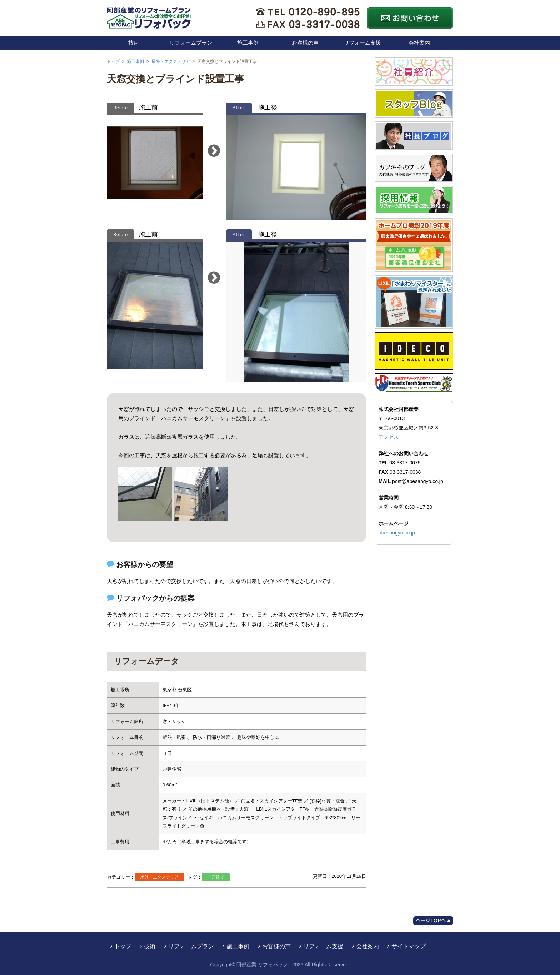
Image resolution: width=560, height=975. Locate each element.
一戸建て (216, 877)
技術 (134, 43)
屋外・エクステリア (159, 877)
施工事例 (248, 43)
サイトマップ (409, 946)
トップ (123, 946)
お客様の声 (305, 43)
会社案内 (419, 43)
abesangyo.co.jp (397, 533)
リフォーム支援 (362, 43)
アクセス (389, 437)
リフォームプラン (191, 43)
